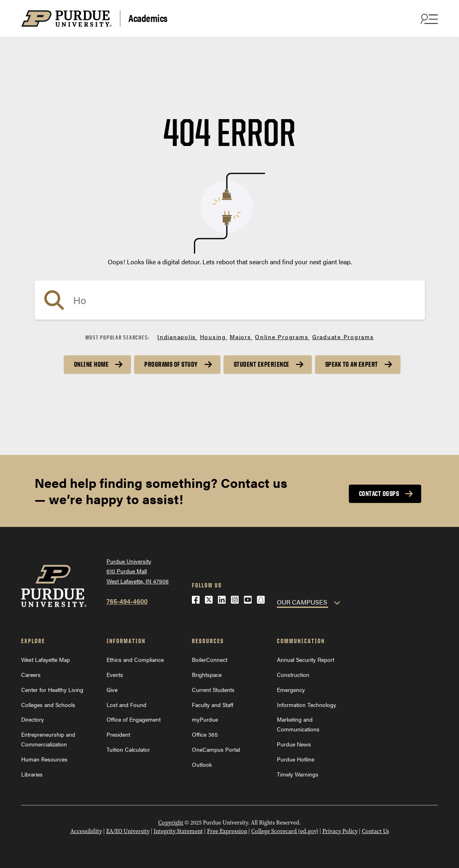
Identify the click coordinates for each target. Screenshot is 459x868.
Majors (240, 337)
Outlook (202, 764)
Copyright (171, 823)
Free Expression (227, 831)
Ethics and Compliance (135, 659)
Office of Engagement (134, 719)
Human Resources (44, 759)
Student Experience (262, 364)
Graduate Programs (343, 337)
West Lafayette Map (46, 659)
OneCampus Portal (216, 749)
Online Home (91, 364)
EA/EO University (128, 831)
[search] (230, 300)
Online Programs (282, 337)
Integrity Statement (178, 831)
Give (112, 690)
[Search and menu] (428, 19)
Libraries (32, 774)
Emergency (291, 690)
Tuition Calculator (128, 749)
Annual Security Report (306, 659)
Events (115, 674)
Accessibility (86, 831)
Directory (33, 719)
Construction (293, 674)
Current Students (213, 690)
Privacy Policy (340, 831)
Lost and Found (126, 705)
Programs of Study (171, 364)
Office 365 (205, 734)
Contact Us (375, 831)
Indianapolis (177, 337)
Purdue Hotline (296, 759)
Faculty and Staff (213, 705)
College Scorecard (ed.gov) (285, 831)
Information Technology (307, 705)
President (118, 734)
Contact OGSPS (379, 494)
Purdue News (294, 744)
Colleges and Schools (48, 705)
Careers (31, 674)
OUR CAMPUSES (302, 602)
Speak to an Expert (352, 364)
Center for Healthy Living (52, 690)
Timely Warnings (298, 774)
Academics (148, 18)
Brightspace (207, 674)
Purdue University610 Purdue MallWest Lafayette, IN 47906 (138, 571)
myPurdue (205, 719)
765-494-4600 (127, 601)
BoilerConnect (210, 659)
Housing (213, 337)
